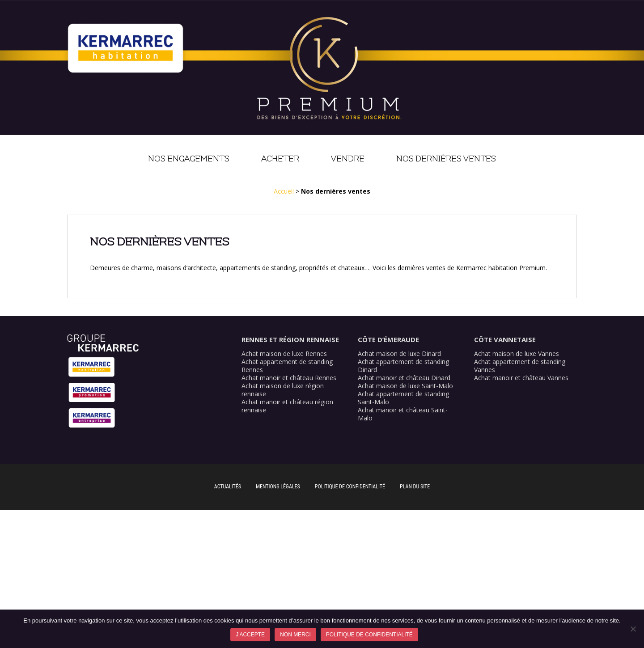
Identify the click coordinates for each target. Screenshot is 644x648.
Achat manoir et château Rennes (289, 378)
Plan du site (415, 487)
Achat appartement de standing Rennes (287, 366)
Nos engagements (189, 159)
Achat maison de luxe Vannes (517, 354)
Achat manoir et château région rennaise (287, 406)
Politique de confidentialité (350, 487)
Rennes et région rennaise (290, 339)
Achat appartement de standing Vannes (520, 366)
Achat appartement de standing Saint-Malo (403, 398)
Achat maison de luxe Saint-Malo (405, 386)
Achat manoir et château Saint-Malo (403, 414)
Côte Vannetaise (505, 339)
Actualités (228, 487)
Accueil (284, 191)
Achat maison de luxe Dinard (399, 354)
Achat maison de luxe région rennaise (283, 390)
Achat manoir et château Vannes (521, 378)
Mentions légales (278, 487)
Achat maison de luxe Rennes (284, 354)
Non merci (295, 635)
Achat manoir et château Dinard (404, 378)
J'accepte (250, 635)
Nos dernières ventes (446, 159)
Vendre (348, 159)
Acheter (280, 159)
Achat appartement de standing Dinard (403, 366)
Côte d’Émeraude (388, 339)
